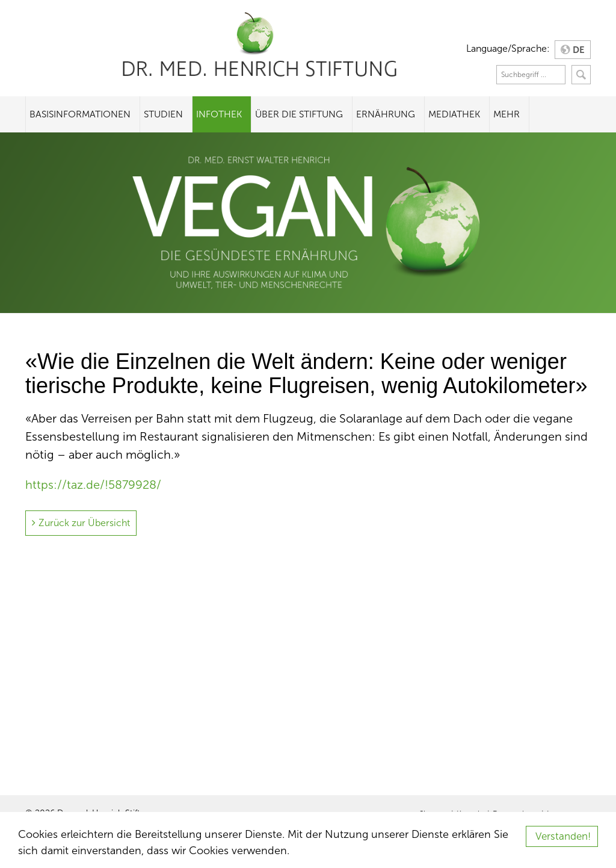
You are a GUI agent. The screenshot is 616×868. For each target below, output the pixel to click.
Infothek (219, 114)
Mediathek (454, 114)
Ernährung (386, 114)
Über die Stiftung (299, 114)
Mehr (507, 114)
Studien (163, 114)
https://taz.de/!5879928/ (93, 485)
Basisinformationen (80, 114)
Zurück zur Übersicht (84, 523)
